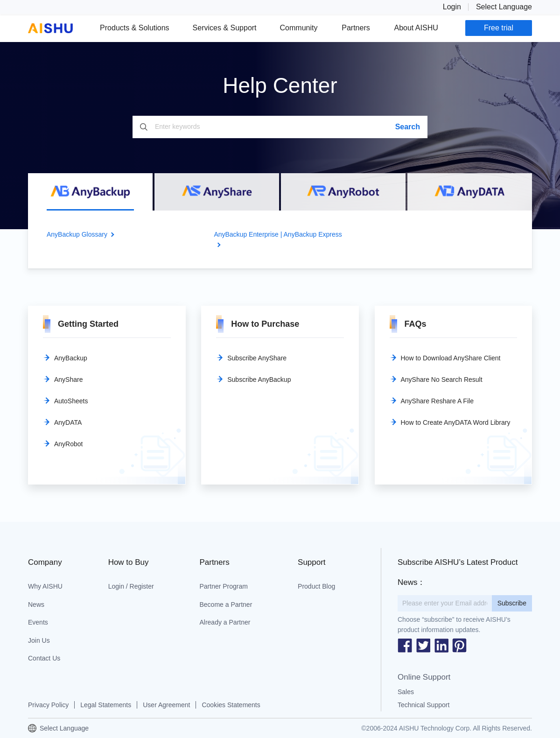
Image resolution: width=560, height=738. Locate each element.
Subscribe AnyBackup (259, 380)
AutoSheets (71, 401)
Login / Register (131, 586)
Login (452, 7)
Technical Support (423, 705)
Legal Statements (106, 705)
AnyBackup (71, 358)
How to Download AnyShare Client (451, 358)
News (36, 604)
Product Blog (316, 586)
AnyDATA (68, 422)
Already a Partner (225, 622)
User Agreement (166, 705)
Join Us (39, 640)
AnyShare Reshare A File (437, 401)
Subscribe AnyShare (257, 358)
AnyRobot (68, 444)
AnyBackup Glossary (77, 234)
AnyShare (68, 380)
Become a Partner (226, 604)
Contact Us (44, 658)
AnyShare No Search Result (442, 380)
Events (38, 622)
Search (408, 127)
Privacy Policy (48, 705)
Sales (406, 692)
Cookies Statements (231, 705)
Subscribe (512, 603)
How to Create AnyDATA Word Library (456, 422)
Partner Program (223, 586)
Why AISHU (45, 586)
